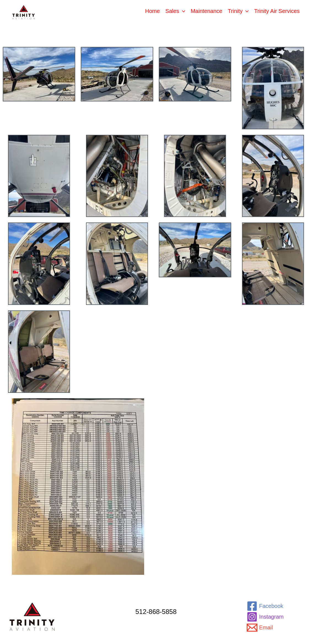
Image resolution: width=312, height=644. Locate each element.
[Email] (260, 628)
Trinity (238, 11)
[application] (182, 11)
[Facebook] (265, 606)
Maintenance (207, 11)
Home (153, 11)
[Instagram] (265, 617)
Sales (175, 11)
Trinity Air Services (277, 11)
